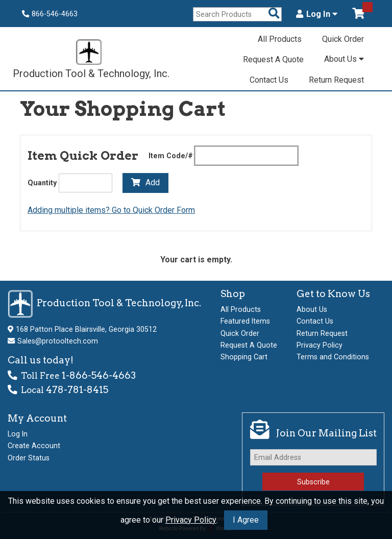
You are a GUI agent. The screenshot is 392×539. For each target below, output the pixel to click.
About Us (344, 59)
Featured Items (245, 321)
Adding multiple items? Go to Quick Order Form (111, 210)
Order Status (29, 458)
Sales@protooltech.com (58, 341)
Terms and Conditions (333, 357)
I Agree (246, 520)
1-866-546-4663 (99, 375)
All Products (280, 39)
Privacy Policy (191, 520)
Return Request (336, 80)
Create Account (34, 446)
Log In (317, 14)
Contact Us (269, 80)
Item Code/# (171, 156)
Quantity (42, 183)
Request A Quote (273, 59)
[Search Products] (274, 14)
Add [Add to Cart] (145, 182)
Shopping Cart (244, 357)
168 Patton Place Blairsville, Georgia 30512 (86, 329)
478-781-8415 (77, 390)
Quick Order (343, 39)
